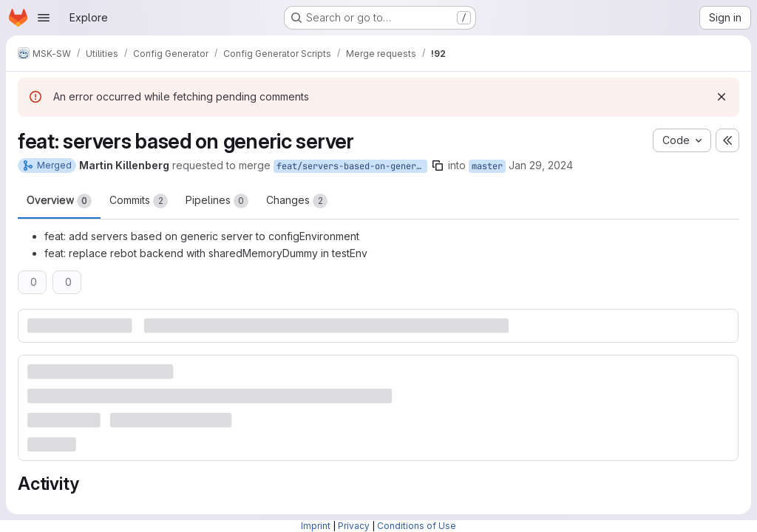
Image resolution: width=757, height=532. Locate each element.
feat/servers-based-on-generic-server (352, 166)
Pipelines (217, 201)
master (487, 166)
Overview (59, 201)
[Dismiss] (722, 97)
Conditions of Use (417, 526)
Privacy (354, 526)
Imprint (316, 526)
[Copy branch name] (438, 166)
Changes (297, 201)
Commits (139, 201)
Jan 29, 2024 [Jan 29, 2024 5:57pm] (541, 165)
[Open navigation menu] (44, 18)
